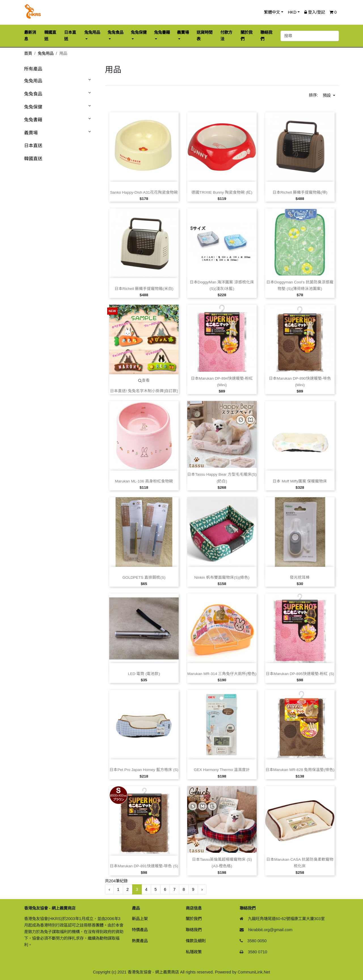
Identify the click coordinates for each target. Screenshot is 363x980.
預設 (327, 95)
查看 (144, 380)
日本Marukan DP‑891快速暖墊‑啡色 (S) (144, 866)
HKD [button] (292, 12)
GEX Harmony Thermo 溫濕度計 (222, 770)
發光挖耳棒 (300, 577)
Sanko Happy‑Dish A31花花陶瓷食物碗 (144, 192)
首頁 (28, 53)
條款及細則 (196, 941)
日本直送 (33, 146)
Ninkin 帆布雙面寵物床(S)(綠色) (222, 577)
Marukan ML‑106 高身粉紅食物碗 (144, 481)
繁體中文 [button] (272, 12)
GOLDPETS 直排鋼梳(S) (144, 577)
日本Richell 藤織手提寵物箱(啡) (300, 192)
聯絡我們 (194, 930)
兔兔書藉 (33, 120)
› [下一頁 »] (202, 889)
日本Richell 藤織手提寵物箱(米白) (144, 289)
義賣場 (31, 133)
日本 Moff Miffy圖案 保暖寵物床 (300, 481)
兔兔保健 (33, 107)
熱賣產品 (140, 941)
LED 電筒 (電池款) (144, 674)
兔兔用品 (46, 53)
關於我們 (194, 919)
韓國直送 (33, 159)
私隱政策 (194, 952)
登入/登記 (315, 12)
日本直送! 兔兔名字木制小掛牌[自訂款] (144, 391)
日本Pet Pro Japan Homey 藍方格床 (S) (144, 770)
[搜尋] (310, 36)
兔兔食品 (33, 94)
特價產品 (140, 930)
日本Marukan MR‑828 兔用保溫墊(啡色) (300, 770)
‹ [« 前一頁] (109, 889)
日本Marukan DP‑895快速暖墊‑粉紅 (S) (300, 674)
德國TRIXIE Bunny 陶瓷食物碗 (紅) (222, 192)
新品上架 (140, 919)
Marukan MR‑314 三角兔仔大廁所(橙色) (222, 674)
